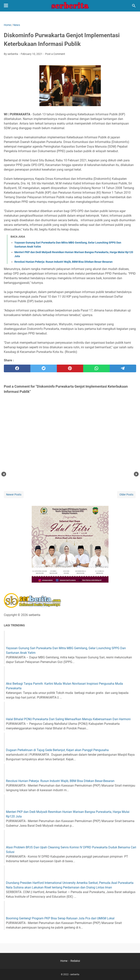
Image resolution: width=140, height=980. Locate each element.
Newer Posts (14, 495)
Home (64, 961)
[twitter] (44, 368)
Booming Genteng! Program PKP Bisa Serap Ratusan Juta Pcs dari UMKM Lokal (60, 918)
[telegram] (123, 368)
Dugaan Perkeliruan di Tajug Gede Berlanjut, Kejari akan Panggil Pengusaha (57, 750)
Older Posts (126, 495)
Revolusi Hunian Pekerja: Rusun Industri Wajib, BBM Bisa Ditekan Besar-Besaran (63, 262)
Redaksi (75, 961)
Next (136, 474)
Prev (4, 474)
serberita (75, 974)
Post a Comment (55, 54)
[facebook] (17, 368)
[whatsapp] (96, 368)
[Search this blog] (134, 6)
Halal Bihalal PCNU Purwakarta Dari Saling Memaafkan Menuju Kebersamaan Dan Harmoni (68, 719)
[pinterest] (70, 368)
